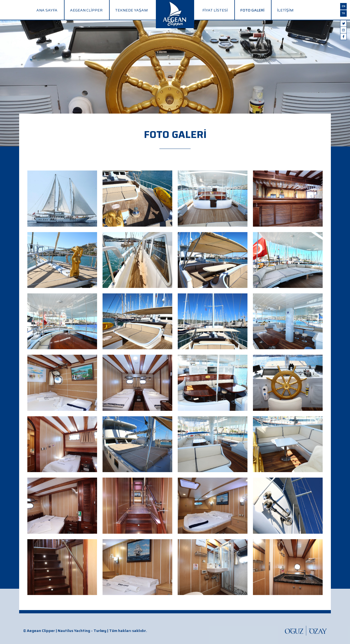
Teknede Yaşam (131, 10)
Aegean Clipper (86, 10)
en (344, 6)
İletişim (285, 10)
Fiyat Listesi (215, 10)
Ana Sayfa (47, 10)
